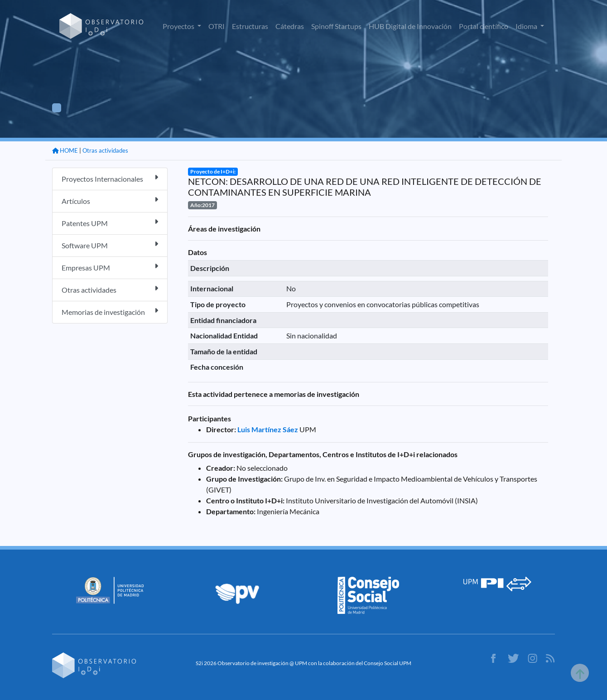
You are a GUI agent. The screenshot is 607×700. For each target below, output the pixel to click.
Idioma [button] (527, 26)
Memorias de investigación (110, 311)
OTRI (217, 26)
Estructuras (250, 26)
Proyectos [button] (179, 26)
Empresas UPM (110, 267)
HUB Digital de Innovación (410, 26)
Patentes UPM (110, 223)
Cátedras (290, 26)
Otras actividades (105, 150)
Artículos (110, 200)
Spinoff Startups (336, 26)
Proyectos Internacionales (110, 178)
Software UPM (110, 245)
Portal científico (484, 26)
